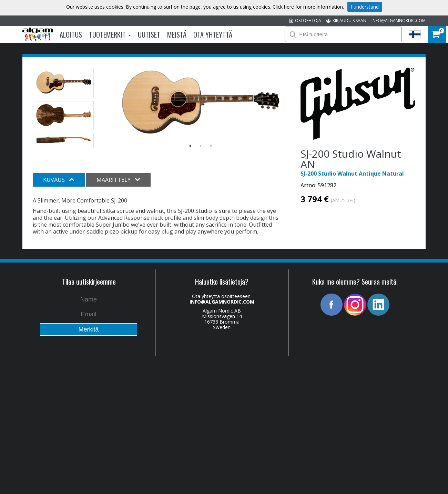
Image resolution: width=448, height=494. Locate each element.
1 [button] (190, 146)
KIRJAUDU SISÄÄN (346, 21)
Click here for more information (308, 7)
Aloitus (71, 34)
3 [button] (211, 146)
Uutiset (149, 34)
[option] (201, 103)
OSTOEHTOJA (305, 21)
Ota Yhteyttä (213, 34)
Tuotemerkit (110, 34)
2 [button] (201, 146)
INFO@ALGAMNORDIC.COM (399, 21)
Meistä (177, 34)
